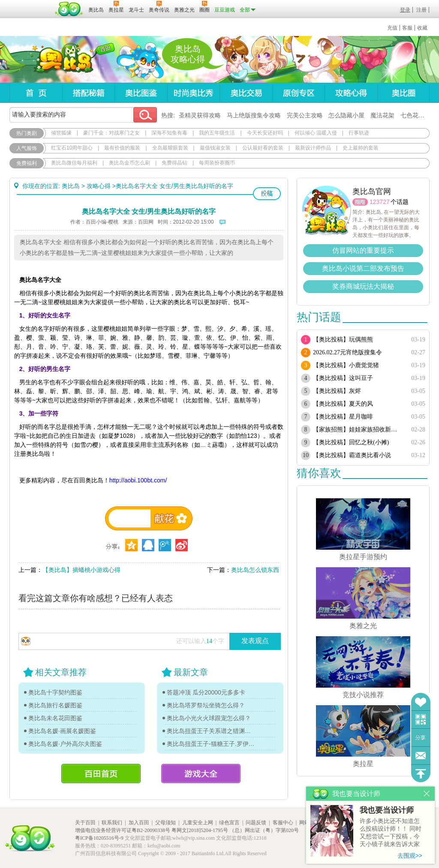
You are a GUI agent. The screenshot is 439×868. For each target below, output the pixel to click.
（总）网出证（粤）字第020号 (264, 830)
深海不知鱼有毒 (169, 133)
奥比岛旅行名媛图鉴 (55, 705)
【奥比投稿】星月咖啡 (343, 417)
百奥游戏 (31, 4)
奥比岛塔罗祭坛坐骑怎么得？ (206, 705)
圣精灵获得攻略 (200, 115)
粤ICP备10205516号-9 (99, 838)
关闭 (427, 794)
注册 (421, 10)
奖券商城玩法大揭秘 (363, 286)
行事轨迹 (359, 133)
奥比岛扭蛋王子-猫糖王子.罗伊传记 (211, 744)
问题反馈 (421, 756)
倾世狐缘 (61, 133)
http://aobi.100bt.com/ (138, 480)
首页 (36, 93)
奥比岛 (63, 60)
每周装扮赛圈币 (217, 163)
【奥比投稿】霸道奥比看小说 (352, 455)
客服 (407, 28)
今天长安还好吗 (265, 133)
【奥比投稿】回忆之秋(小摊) (351, 442)
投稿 (267, 194)
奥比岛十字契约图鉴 (55, 692)
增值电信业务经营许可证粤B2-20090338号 (123, 830)
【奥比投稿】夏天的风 (343, 404)
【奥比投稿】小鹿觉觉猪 (346, 365)
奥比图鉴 (141, 93)
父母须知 (165, 823)
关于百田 (85, 823)
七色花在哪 (415, 115)
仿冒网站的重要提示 (363, 250)
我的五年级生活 (217, 133)
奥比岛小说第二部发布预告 (363, 268)
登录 (405, 10)
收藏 (422, 28)
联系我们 (112, 823)
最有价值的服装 (122, 148)
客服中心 (283, 823)
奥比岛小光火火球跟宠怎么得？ (209, 718)
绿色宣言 (229, 823)
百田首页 (101, 774)
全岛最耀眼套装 (170, 148)
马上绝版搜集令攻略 (254, 115)
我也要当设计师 (387, 810)
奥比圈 (403, 93)
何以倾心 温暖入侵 (316, 133)
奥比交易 (246, 93)
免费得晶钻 (174, 163)
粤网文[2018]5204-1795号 (200, 830)
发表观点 (255, 641)
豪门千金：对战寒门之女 (111, 133)
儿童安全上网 (198, 823)
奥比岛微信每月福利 (74, 163)
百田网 (69, 9)
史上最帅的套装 (361, 148)
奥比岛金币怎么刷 (129, 163)
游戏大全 (201, 774)
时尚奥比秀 (193, 93)
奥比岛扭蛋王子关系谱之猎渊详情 (211, 731)
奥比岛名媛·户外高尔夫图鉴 (65, 744)
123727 (380, 202)
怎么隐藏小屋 (346, 115)
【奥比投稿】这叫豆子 (343, 378)
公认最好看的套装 (263, 148)
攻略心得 (351, 93)
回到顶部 (421, 774)
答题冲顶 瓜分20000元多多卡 (206, 692)
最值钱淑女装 (215, 148)
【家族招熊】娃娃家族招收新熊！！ (358, 430)
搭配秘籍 (88, 93)
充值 (392, 28)
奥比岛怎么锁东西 (255, 570)
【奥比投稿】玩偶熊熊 (343, 340)
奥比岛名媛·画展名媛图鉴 (62, 731)
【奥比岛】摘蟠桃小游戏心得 (81, 570)
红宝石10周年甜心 (72, 148)
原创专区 (298, 93)
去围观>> (410, 856)
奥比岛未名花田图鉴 (55, 718)
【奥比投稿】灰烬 (337, 391)
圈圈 (360, 202)
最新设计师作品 (313, 148)
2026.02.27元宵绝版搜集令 (347, 352)
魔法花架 (382, 115)
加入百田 (139, 823)
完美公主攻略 (305, 115)
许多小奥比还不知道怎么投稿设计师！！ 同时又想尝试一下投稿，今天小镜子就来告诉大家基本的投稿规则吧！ (391, 833)
